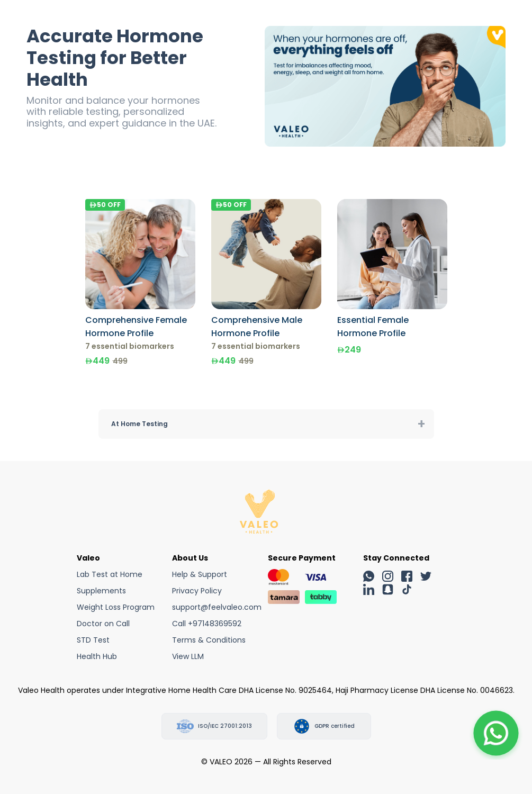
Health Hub (97, 656)
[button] (496, 733)
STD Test (93, 640)
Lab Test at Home (110, 574)
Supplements (101, 591)
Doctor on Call (103, 624)
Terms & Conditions (209, 640)
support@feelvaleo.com (217, 607)
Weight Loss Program (116, 607)
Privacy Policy (197, 591)
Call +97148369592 (207, 624)
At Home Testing (139, 424)
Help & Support (200, 574)
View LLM (188, 656)
